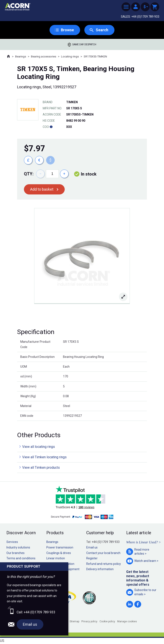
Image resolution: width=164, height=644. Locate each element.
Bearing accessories (44, 56)
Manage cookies (127, 621)
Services (12, 542)
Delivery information (100, 569)
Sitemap (74, 621)
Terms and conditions (21, 558)
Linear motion (56, 558)
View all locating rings (39, 447)
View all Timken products (41, 468)
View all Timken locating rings (44, 457)
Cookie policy (107, 621)
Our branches (15, 553)
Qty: (29, 174)
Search (102, 30)
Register (92, 558)
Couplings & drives (59, 553)
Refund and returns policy (104, 564)
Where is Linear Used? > (143, 542)
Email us (92, 547)
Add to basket (42, 189)
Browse (67, 30)
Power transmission (60, 547)
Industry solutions (18, 547)
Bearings (21, 56)
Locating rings (70, 56)
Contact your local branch (103, 553)
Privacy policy (89, 621)
